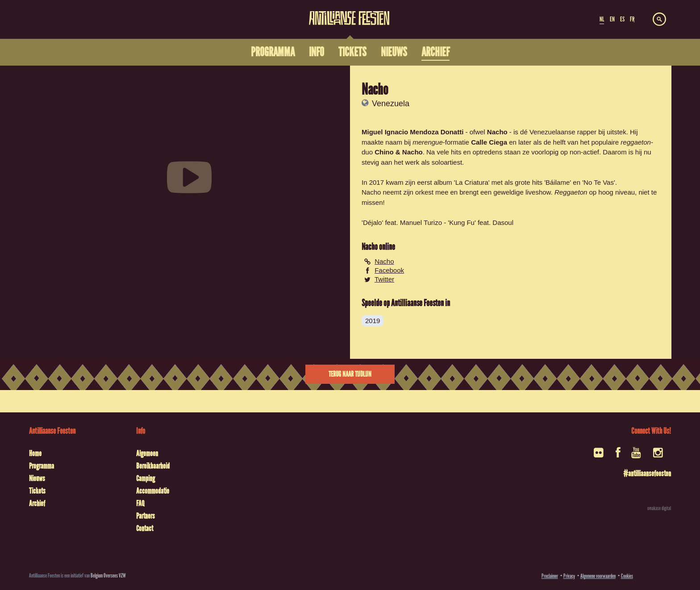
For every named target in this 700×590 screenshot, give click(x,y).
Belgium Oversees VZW (108, 575)
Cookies (627, 576)
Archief (37, 503)
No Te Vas (599, 182)
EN (612, 19)
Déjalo (373, 222)
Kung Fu (462, 222)
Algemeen (147, 453)
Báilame (558, 182)
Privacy (569, 576)
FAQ (140, 503)
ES (622, 19)
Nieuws (37, 478)
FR (632, 19)
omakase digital (659, 508)
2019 (373, 321)
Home (35, 453)
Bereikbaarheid (153, 466)
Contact (145, 528)
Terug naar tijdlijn (350, 374)
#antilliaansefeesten (647, 474)
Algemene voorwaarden (598, 576)
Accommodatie (153, 491)
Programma (42, 466)
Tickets (37, 491)
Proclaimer (550, 576)
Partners (146, 516)
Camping (146, 478)
